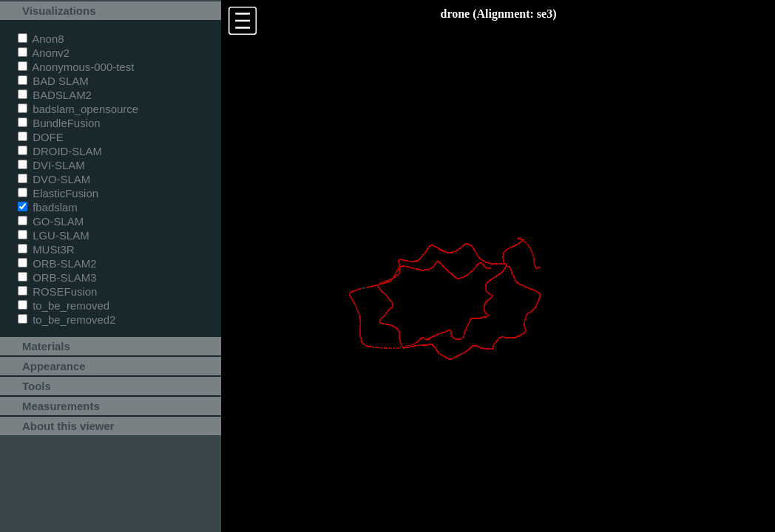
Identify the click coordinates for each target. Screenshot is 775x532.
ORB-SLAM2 (57, 263)
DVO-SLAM (54, 179)
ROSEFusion (57, 291)
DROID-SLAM (60, 151)
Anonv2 (44, 53)
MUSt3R (46, 249)
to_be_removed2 (67, 320)
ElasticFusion (58, 193)
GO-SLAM (51, 221)
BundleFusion (59, 123)
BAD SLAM (53, 81)
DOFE (41, 137)
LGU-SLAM (54, 235)
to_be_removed (64, 306)
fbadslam (48, 207)
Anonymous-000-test (76, 67)
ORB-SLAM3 (57, 277)
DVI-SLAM (51, 165)
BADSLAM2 (55, 95)
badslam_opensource (78, 109)
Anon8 (41, 39)
